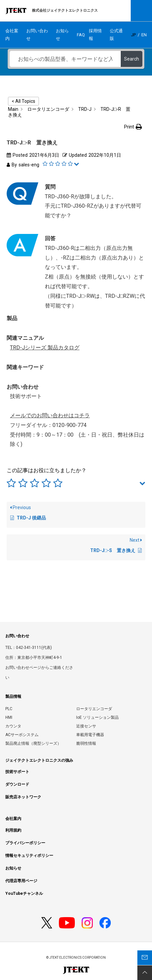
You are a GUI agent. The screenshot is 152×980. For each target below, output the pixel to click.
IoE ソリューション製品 (97, 717)
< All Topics (23, 101)
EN (144, 35)
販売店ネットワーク (23, 797)
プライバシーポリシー (25, 843)
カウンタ (13, 726)
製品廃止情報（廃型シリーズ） (33, 743)
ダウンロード (17, 784)
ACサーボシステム (22, 735)
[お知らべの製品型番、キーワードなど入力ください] (65, 59)
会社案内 (12, 35)
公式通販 (116, 35)
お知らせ (62, 35)
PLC (9, 709)
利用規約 (13, 830)
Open (141, 11)
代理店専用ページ (21, 881)
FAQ (81, 35)
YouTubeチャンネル (24, 893)
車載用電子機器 (90, 735)
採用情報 (95, 35)
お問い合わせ (37, 35)
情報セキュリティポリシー (29, 856)
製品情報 (13, 696)
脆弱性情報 (86, 743)
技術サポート (17, 772)
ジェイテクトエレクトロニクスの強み (39, 760)
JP (133, 35)
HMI (9, 717)
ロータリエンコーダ (94, 709)
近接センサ (86, 726)
